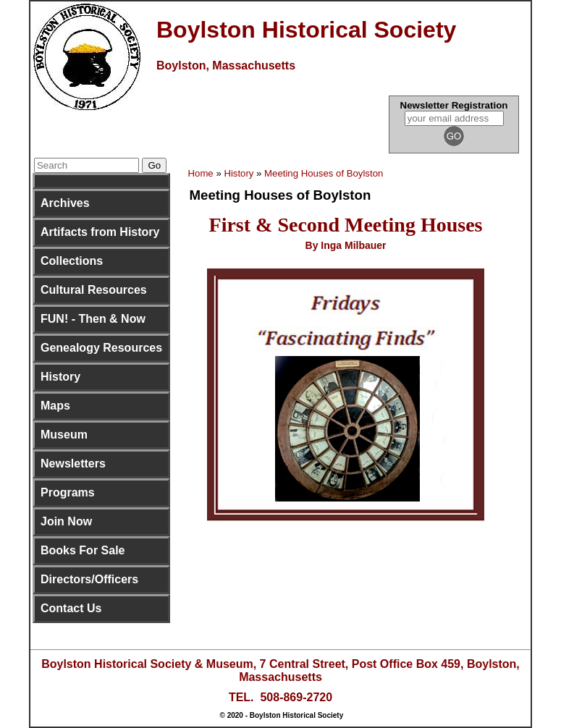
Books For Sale (83, 550)
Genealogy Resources (101, 348)
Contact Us (71, 608)
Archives (65, 203)
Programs (68, 492)
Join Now (66, 521)
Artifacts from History (100, 232)
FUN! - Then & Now (93, 319)
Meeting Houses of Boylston (324, 173)
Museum (64, 435)
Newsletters (73, 464)
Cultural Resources (94, 290)
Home (201, 173)
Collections (72, 261)
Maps (55, 406)
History (60, 377)
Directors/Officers (89, 579)
